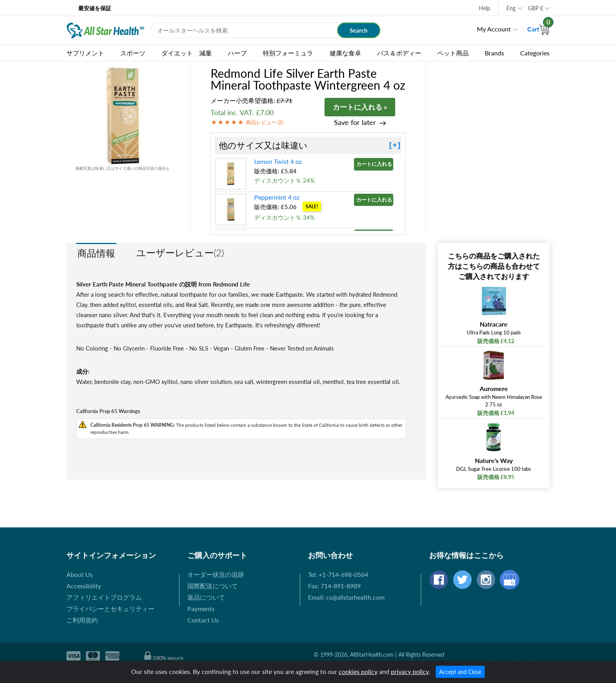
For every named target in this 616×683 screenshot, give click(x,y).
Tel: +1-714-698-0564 (338, 574)
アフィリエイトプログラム (104, 597)
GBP (536, 8)
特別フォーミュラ (288, 53)
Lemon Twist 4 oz (278, 161)
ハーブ (237, 53)
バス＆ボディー (399, 53)
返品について (206, 597)
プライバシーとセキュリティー (110, 609)
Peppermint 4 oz (277, 197)
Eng (511, 8)
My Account (494, 29)
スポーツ (133, 53)
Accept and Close (460, 672)
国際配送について (213, 586)
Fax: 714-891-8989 (334, 586)
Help (485, 8)
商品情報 (96, 253)
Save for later (355, 122)
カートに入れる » (360, 107)
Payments (201, 609)
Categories (535, 53)
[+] (395, 145)
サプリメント (85, 53)
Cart (538, 29)
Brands (494, 53)
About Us (80, 574)
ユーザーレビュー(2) (180, 252)
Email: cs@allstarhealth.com (346, 597)
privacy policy (410, 671)
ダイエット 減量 (187, 53)
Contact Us (203, 620)
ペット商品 (453, 53)
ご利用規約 (82, 620)
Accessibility (84, 586)
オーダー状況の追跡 (216, 574)
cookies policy (358, 671)
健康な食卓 (345, 53)
